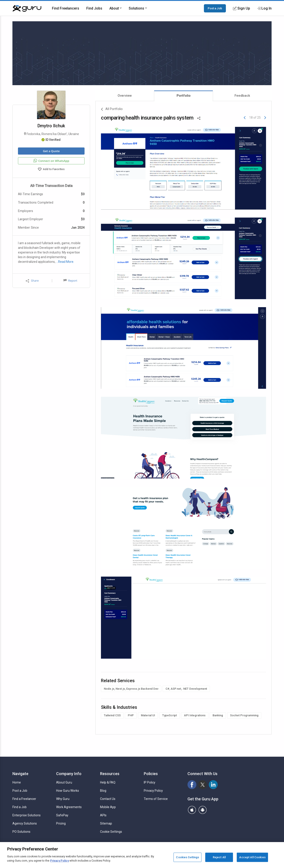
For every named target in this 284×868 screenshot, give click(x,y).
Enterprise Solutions (27, 815)
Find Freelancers (66, 8)
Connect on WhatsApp (51, 161)
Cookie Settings (111, 832)
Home (17, 782)
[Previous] (245, 118)
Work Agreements (69, 807)
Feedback (242, 96)
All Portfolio (112, 109)
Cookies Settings (187, 857)
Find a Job (20, 807)
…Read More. (65, 262)
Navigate (20, 774)
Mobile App (108, 807)
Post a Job (215, 8)
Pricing (61, 823)
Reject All (219, 857)
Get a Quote (51, 151)
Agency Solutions (25, 823)
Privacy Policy (153, 791)
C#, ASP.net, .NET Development (186, 689)
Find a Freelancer (24, 799)
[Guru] (27, 8)
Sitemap (106, 823)
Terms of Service (156, 799)
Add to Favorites (51, 170)
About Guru (64, 782)
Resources (110, 774)
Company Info (69, 774)
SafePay (62, 815)
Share (32, 281)
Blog (103, 791)
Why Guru (63, 799)
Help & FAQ (108, 782)
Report (70, 281)
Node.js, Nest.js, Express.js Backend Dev (131, 689)
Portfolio (184, 96)
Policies (151, 774)
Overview (125, 96)
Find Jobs (94, 8)
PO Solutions (21, 832)
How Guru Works (68, 791)
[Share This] (199, 118)
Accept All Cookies (252, 857)
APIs (103, 815)
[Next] (265, 118)
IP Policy (150, 782)
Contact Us (108, 799)
